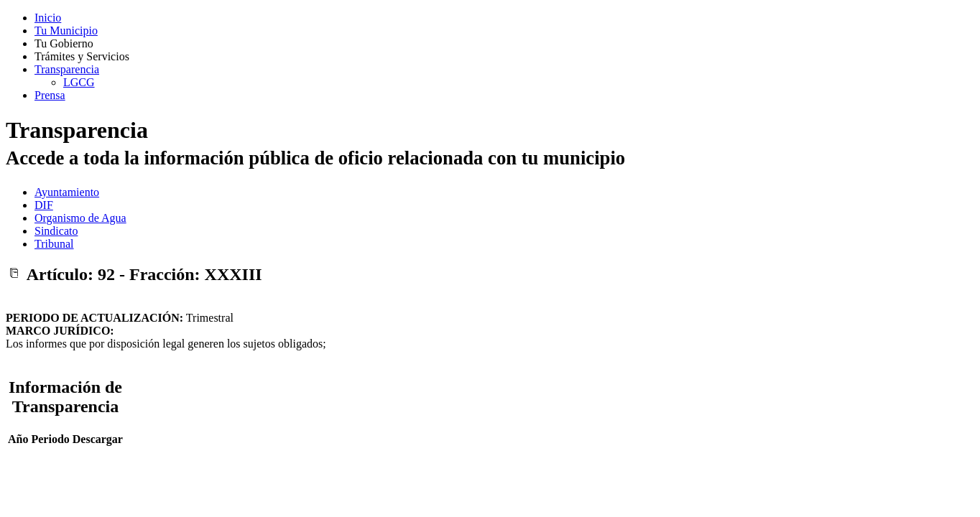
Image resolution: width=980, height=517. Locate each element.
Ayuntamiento (67, 192)
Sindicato (56, 231)
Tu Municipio (66, 31)
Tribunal (54, 244)
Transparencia (67, 69)
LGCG (79, 82)
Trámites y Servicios (82, 56)
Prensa (50, 95)
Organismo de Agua (80, 218)
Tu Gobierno (64, 43)
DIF (44, 205)
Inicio (48, 18)
